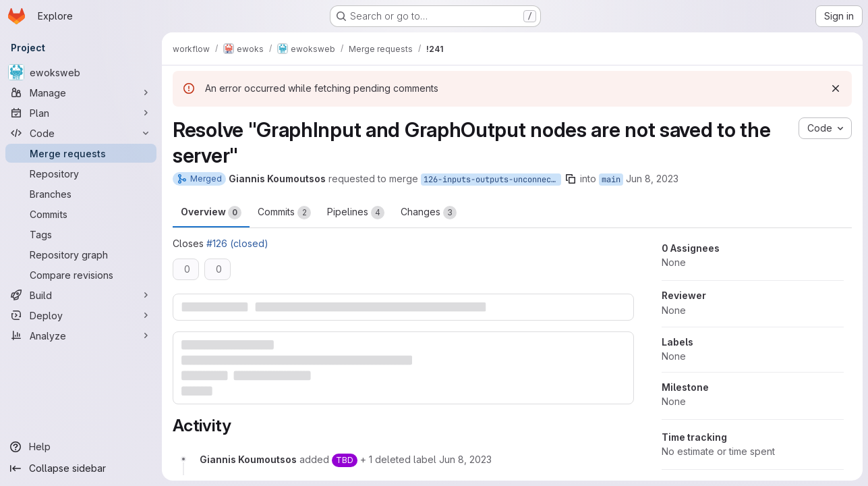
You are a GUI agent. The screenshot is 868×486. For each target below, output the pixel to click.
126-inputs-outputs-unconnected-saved (492, 180)
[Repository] (81, 173)
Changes (429, 213)
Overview (211, 213)
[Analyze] (81, 335)
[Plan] (81, 113)
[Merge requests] (81, 153)
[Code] (81, 133)
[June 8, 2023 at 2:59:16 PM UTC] (465, 459)
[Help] (81, 447)
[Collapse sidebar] (81, 468)
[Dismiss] (836, 88)
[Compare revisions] (81, 275)
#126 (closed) (237, 243)
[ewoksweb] (81, 72)
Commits (284, 213)
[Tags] (81, 234)
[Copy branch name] (571, 179)
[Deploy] (81, 315)
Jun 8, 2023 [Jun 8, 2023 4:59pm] (652, 179)
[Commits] (81, 214)
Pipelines (356, 213)
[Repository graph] (81, 254)
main (611, 180)
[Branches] (81, 194)
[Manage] (81, 92)
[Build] (81, 295)
